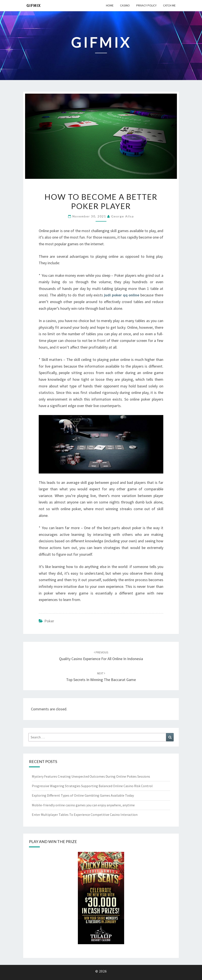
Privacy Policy (146, 5)
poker (49, 621)
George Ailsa (123, 216)
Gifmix (33, 5)
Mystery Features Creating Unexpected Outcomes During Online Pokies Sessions (91, 776)
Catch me (169, 5)
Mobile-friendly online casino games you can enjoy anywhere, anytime (83, 805)
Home (110, 5)
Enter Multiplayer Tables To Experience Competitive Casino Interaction (85, 815)
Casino (125, 5)
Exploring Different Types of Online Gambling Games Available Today (83, 795)
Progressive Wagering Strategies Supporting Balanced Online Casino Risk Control (92, 786)
